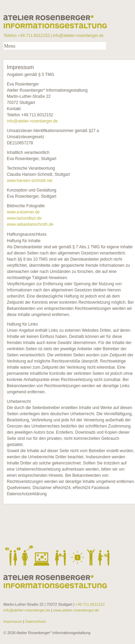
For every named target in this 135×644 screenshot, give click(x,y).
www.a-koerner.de (23, 212)
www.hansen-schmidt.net (30, 181)
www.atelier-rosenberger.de (76, 610)
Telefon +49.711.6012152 (27, 36)
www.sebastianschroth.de (30, 224)
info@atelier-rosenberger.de (78, 36)
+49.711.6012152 (90, 604)
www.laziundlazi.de (24, 218)
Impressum (13, 621)
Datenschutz (35, 621)
